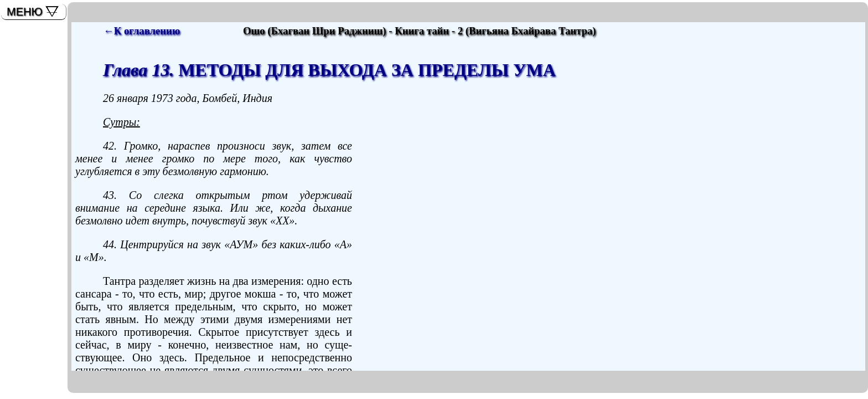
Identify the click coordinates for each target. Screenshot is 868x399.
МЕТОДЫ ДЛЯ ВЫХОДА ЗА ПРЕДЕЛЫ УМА (329, 70)
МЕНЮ (25, 12)
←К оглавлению (142, 31)
